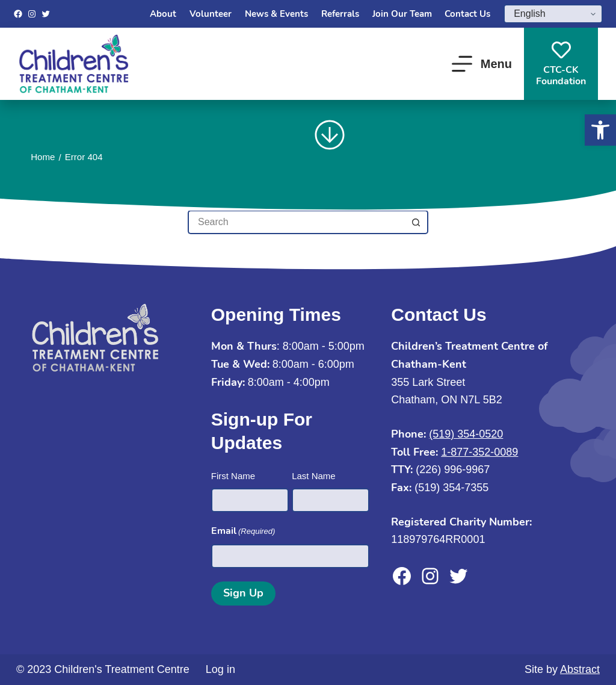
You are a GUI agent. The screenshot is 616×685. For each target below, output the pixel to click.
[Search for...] (296, 222)
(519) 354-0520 (466, 434)
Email (243, 531)
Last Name (314, 476)
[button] (600, 130)
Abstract (580, 669)
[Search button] (416, 222)
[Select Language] (553, 14)
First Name (233, 476)
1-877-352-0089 (479, 452)
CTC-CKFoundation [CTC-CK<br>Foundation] (561, 64)
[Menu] (482, 64)
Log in (220, 669)
